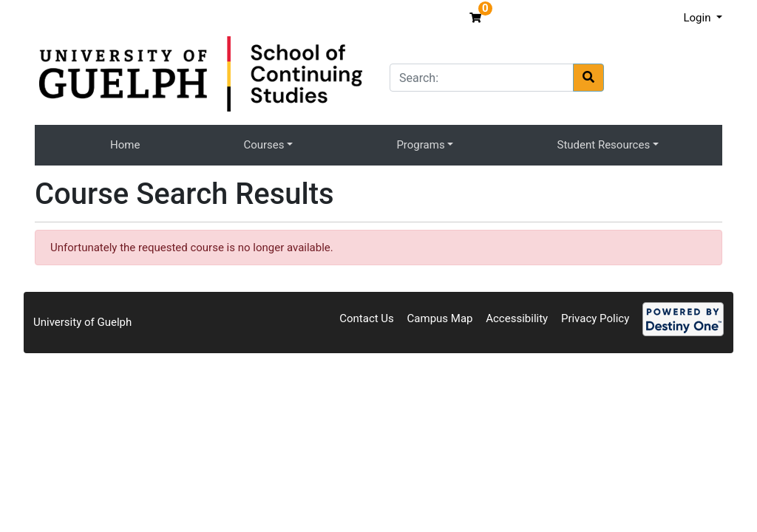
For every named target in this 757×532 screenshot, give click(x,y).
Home (125, 145)
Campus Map (440, 318)
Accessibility (517, 318)
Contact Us (367, 318)
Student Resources (604, 145)
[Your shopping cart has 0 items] (477, 18)
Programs (420, 145)
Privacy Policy (595, 318)
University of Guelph (82, 322)
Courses (264, 145)
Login (698, 18)
